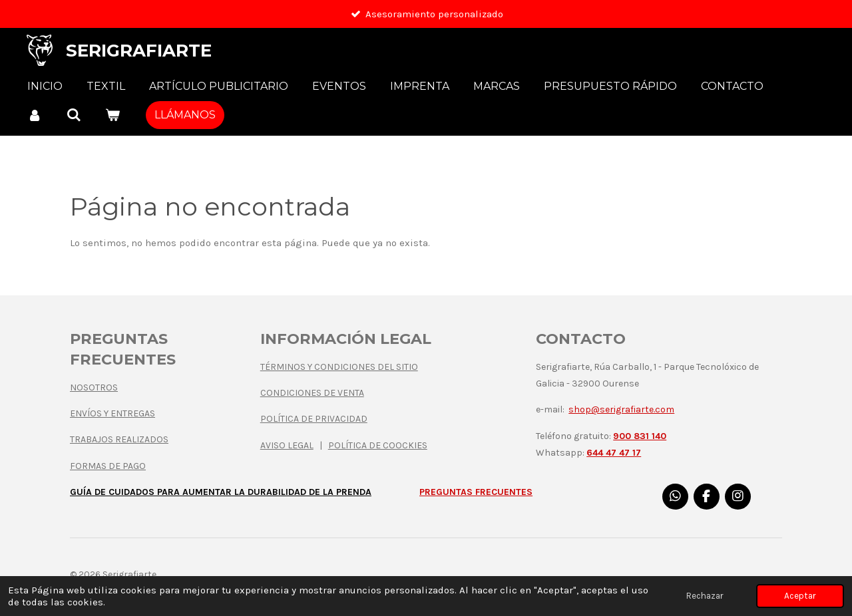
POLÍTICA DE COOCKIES (378, 445)
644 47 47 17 (614, 453)
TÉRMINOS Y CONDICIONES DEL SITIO (339, 367)
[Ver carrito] (112, 115)
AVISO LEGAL (287, 445)
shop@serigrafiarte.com (621, 409)
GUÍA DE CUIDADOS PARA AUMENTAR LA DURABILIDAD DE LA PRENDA (221, 492)
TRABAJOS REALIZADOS (119, 439)
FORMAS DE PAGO (108, 466)
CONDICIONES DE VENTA (312, 393)
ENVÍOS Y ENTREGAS (112, 413)
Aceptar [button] (800, 596)
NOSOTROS (94, 387)
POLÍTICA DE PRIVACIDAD (314, 419)
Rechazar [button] (705, 596)
